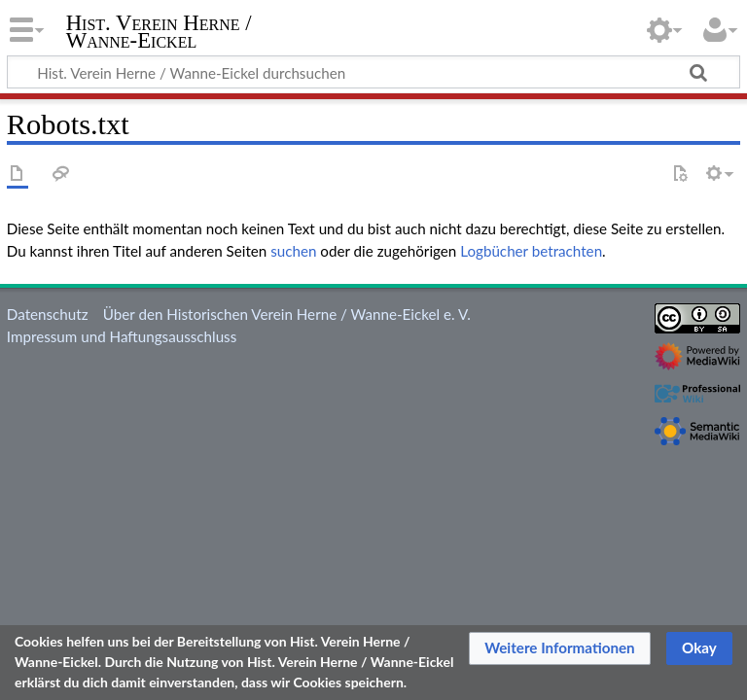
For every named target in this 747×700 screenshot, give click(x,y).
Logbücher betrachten (531, 251)
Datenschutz (48, 314)
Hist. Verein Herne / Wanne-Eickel (159, 32)
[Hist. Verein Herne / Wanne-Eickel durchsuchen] (373, 72)
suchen (293, 251)
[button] (560, 648)
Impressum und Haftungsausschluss (122, 336)
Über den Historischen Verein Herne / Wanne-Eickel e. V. (287, 314)
